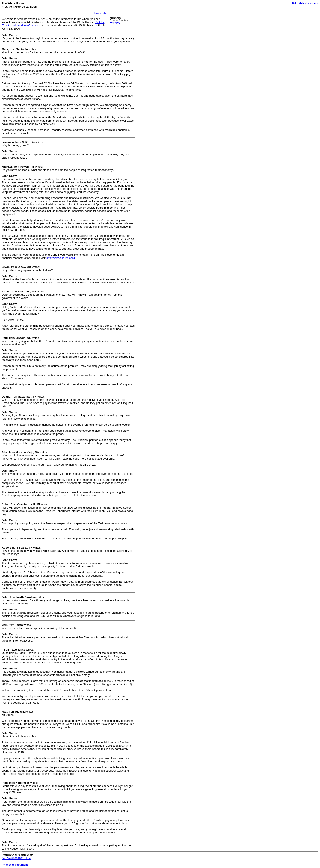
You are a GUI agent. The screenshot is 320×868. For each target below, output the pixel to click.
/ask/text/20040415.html (17, 858)
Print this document (305, 3)
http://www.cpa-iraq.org (61, 258)
